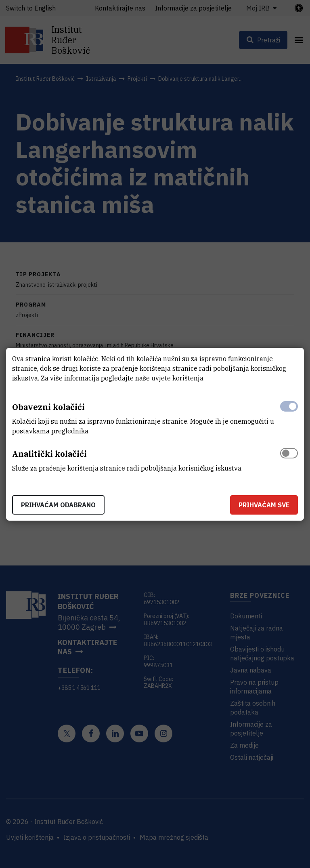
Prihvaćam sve (264, 505)
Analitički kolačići (49, 454)
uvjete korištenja (177, 378)
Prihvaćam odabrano (58, 505)
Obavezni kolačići (48, 407)
